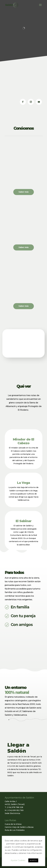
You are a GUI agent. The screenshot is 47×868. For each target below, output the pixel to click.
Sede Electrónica (12, 813)
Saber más (24, 192)
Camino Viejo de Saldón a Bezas (19, 827)
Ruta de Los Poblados (15, 830)
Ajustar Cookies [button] (18, 860)
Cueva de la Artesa (13, 824)
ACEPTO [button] (33, 860)
